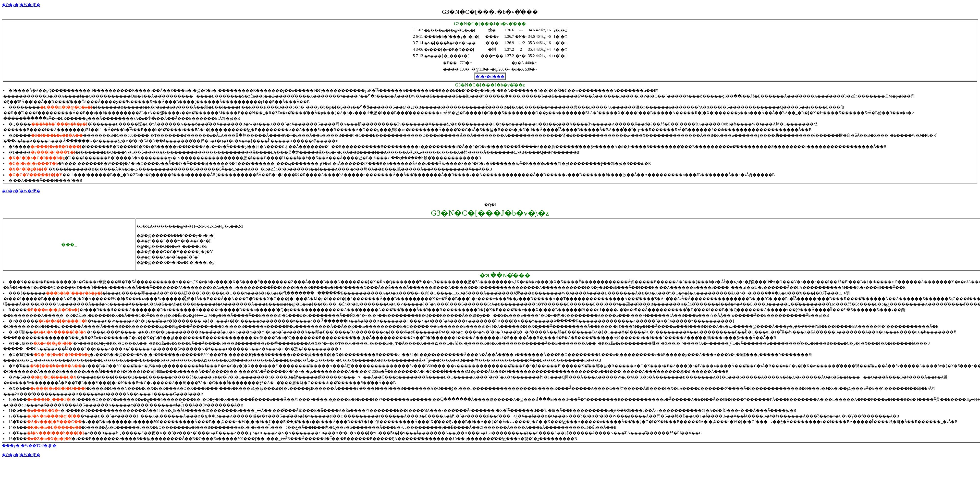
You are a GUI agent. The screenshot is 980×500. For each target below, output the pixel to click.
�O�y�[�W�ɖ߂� (21, 5)
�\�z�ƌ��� (490, 77)
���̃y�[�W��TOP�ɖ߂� (29, 445)
